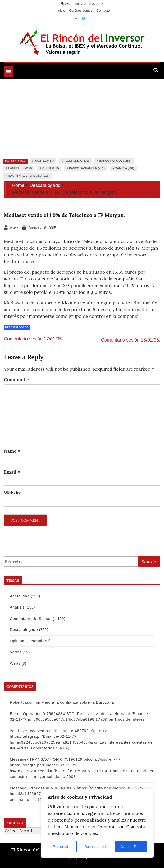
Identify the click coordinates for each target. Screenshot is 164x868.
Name (12, 451)
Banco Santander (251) (87, 168)
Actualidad (20, 596)
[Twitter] (84, 18)
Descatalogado (17, 327)
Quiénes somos (81, 10)
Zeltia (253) (51, 168)
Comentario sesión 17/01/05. (33, 339)
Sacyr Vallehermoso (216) (29, 176)
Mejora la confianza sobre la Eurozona (78, 702)
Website (13, 493)
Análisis (17, 607)
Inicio (61, 10)
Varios (16, 652)
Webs (15, 663)
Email (12, 472)
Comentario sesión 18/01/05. (131, 340)
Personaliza (62, 847)
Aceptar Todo (131, 847)
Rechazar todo (96, 847)
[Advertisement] (82, 118)
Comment (17, 380)
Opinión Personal (26, 641)
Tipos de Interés (130, 719)
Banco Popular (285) (115, 161)
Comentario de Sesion (31, 618)
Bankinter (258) (20, 168)
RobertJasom (22, 702)
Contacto (103, 10)
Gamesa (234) (125, 168)
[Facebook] (76, 18)
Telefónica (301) (76, 161)
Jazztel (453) (44, 161)
